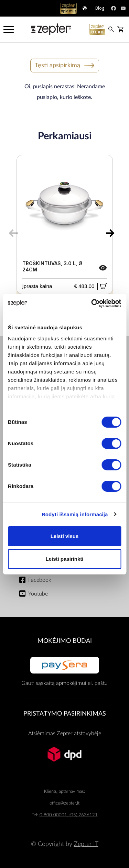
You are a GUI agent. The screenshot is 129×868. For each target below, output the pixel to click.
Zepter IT (86, 844)
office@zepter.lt (64, 803)
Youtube (38, 594)
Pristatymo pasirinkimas (65, 714)
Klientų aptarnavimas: (64, 792)
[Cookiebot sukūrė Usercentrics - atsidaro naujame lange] (92, 303)
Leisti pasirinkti (64, 559)
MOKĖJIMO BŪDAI (65, 641)
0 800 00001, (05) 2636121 (69, 815)
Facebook (40, 580)
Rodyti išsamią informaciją (75, 514)
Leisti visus (65, 536)
